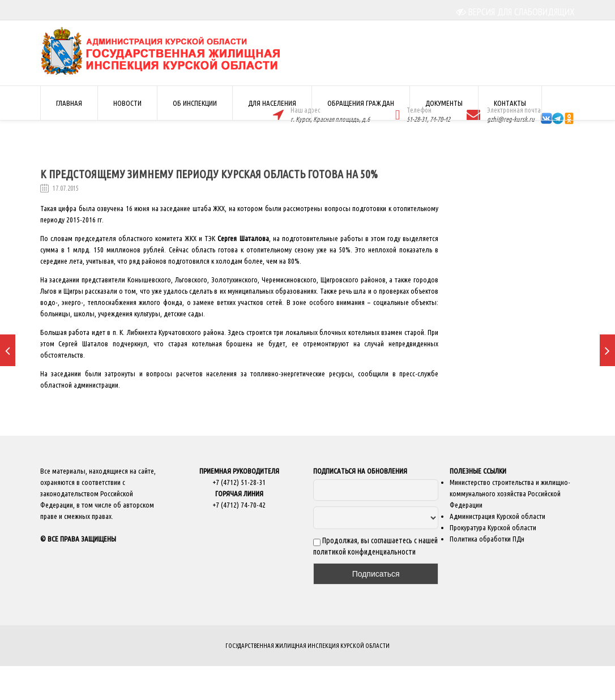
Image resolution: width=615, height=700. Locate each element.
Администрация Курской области (497, 516)
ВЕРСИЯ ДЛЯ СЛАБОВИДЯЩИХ (516, 12)
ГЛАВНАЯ (69, 103)
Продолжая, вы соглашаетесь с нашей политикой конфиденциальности (375, 546)
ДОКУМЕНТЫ (444, 103)
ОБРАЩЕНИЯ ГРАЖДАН (361, 103)
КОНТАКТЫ (510, 103)
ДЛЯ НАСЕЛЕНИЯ (272, 103)
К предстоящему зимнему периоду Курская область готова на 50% (209, 174)
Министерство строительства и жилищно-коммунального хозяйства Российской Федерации (510, 493)
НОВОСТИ (127, 103)
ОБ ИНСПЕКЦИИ (195, 103)
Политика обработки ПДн (487, 539)
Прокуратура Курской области (493, 527)
